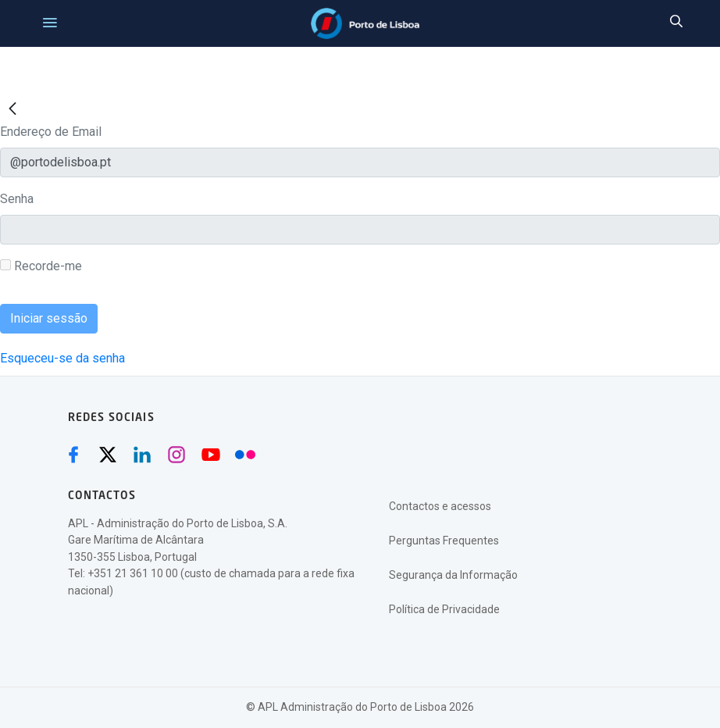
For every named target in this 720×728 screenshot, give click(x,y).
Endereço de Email (51, 132)
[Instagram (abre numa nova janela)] (176, 455)
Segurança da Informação (453, 575)
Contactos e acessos (440, 506)
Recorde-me (41, 266)
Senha (17, 199)
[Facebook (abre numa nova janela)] (73, 455)
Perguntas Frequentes (444, 541)
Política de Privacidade (444, 609)
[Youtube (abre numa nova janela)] (211, 455)
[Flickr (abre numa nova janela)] (245, 455)
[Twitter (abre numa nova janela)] (108, 455)
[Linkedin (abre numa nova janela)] (142, 455)
